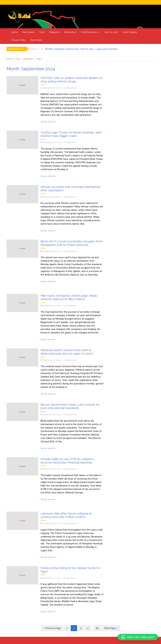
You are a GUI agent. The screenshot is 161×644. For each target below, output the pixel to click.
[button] (138, 637)
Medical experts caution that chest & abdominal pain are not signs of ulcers (67, 352)
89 (97, 628)
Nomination (70, 32)
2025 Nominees (90, 32)
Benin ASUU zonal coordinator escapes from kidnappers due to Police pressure (72, 243)
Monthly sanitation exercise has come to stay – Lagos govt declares (81, 49)
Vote (42, 32)
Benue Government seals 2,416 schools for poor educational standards (70, 406)
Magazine (54, 32)
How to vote (111, 32)
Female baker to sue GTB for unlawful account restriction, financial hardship (67, 461)
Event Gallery (130, 32)
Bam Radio (36, 40)
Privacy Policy (19, 40)
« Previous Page (52, 628)
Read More (48, 122)
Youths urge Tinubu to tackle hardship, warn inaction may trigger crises (71, 134)
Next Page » (111, 628)
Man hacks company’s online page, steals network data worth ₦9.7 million (69, 297)
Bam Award (29, 32)
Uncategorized (70, 88)
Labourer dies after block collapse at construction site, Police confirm (66, 515)
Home (15, 32)
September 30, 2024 (52, 88)
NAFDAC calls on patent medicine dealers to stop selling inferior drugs (72, 80)
